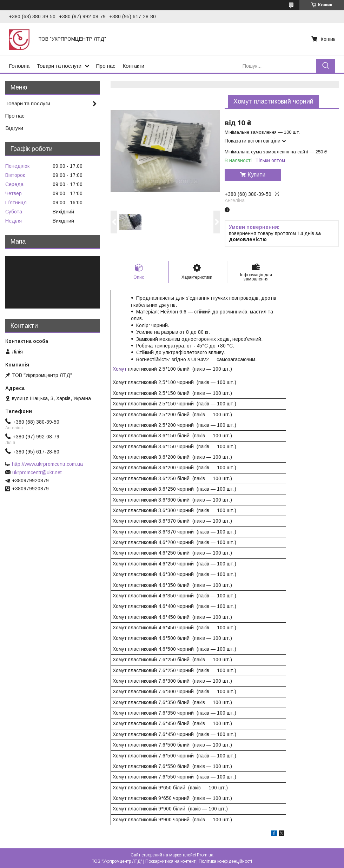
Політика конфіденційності (225, 861)
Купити (256, 175)
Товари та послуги (59, 66)
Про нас (106, 66)
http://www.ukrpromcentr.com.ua (47, 464)
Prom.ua (205, 855)
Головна (19, 66)
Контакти (133, 66)
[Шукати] (326, 66)
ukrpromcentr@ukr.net (37, 472)
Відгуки (14, 128)
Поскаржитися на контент (170, 861)
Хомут (120, 369)
